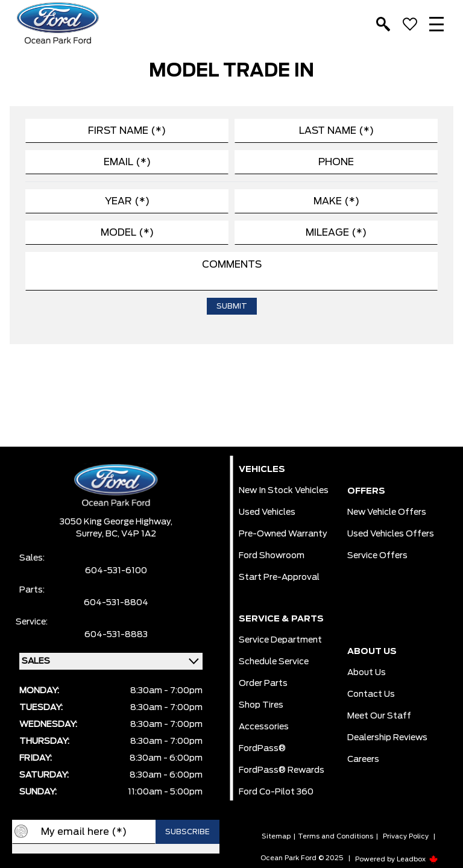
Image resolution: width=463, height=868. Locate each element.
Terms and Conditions (335, 836)
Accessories (264, 727)
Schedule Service (274, 662)
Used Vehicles (267, 512)
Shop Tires (261, 705)
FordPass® (262, 749)
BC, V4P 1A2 (131, 534)
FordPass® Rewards (282, 770)
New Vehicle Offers (387, 512)
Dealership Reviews (387, 738)
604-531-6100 (116, 571)
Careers (363, 759)
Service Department (280, 640)
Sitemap (276, 836)
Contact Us (371, 694)
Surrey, (91, 534)
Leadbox (417, 859)
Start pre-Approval (279, 577)
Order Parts (263, 684)
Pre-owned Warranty (283, 534)
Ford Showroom (272, 556)
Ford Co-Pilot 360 (276, 792)
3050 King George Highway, (116, 522)
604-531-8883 (116, 635)
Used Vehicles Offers (391, 534)
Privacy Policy (406, 836)
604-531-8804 (116, 603)
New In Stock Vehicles (284, 491)
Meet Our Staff (379, 716)
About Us (367, 673)
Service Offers (377, 556)
